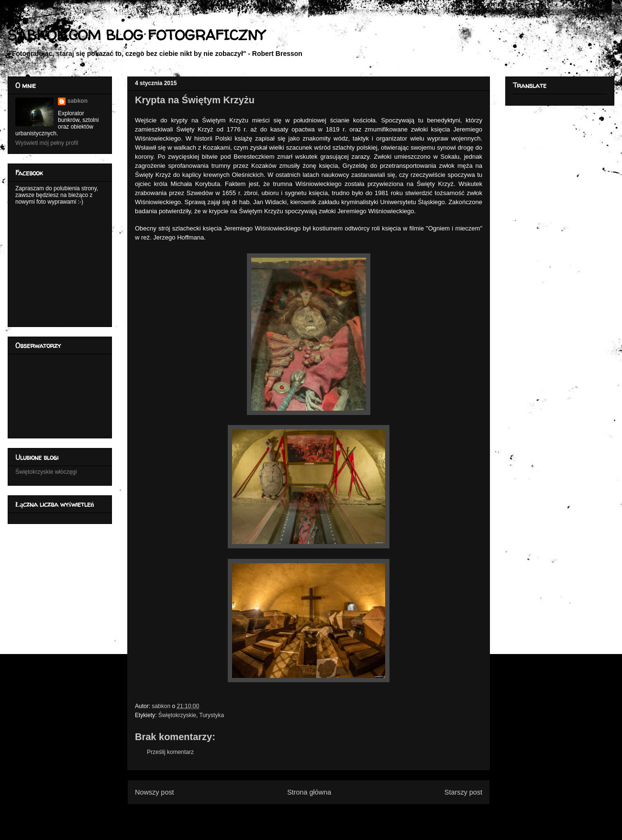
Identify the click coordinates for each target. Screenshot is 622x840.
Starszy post (463, 792)
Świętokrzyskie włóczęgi (46, 472)
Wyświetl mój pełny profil (47, 143)
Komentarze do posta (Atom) (324, 815)
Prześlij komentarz (170, 752)
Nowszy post (155, 792)
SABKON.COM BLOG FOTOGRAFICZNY (136, 35)
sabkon (78, 101)
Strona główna (309, 792)
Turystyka (212, 715)
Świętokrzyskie (177, 715)
